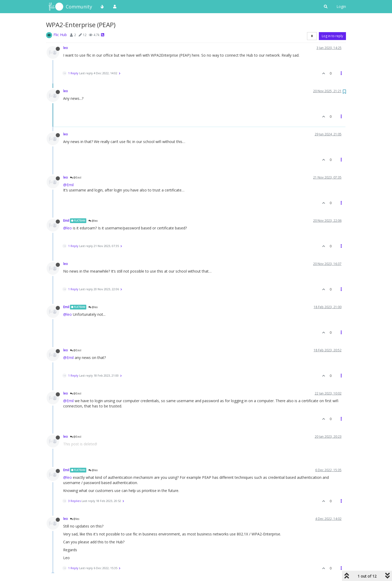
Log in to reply (332, 36)
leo (66, 48)
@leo (93, 221)
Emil (66, 220)
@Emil (76, 178)
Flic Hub (60, 35)
